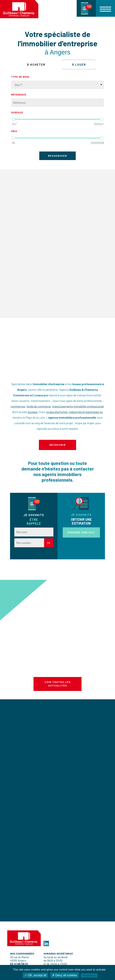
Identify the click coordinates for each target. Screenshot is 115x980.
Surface (17, 112)
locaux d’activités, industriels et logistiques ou (75, 412)
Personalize (89, 975)
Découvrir (58, 445)
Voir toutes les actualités (58, 684)
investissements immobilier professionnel (78, 406)
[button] (105, 8)
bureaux (33, 412)
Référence (19, 95)
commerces (18, 406)
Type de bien (20, 77)
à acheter (36, 65)
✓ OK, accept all (35, 975)
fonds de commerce (39, 406)
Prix (14, 131)
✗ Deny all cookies (65, 975)
